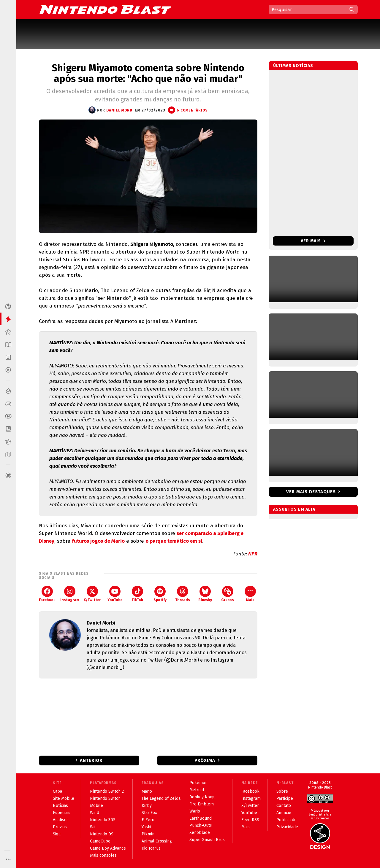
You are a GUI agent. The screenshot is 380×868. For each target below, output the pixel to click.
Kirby (147, 806)
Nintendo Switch (105, 798)
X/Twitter (92, 594)
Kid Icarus (151, 848)
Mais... (247, 827)
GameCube (100, 841)
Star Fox (149, 813)
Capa (57, 791)
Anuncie (284, 813)
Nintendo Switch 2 (107, 791)
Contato (284, 806)
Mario (147, 791)
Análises (61, 820)
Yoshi (146, 827)
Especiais (62, 813)
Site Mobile (64, 798)
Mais (250, 594)
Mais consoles (103, 855)
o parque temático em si (174, 541)
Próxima (205, 760)
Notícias (60, 806)
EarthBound (201, 818)
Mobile (96, 806)
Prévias (60, 827)
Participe (285, 798)
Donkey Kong (202, 797)
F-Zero (148, 820)
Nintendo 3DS (103, 820)
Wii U (95, 813)
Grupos (228, 594)
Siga (57, 834)
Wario (195, 811)
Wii (93, 827)
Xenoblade (200, 833)
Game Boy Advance (108, 848)
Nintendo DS (102, 834)
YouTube (115, 594)
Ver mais (313, 241)
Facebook (47, 594)
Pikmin (148, 834)
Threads (183, 594)
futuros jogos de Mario (98, 541)
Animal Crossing (157, 841)
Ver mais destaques (311, 492)
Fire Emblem (202, 804)
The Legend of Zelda (161, 798)
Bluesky (205, 594)
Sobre (282, 791)
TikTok (137, 594)
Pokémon (198, 783)
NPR (253, 554)
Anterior (91, 760)
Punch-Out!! (201, 825)
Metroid (197, 790)
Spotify (160, 594)
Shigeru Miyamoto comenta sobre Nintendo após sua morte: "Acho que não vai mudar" (148, 73)
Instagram (70, 594)
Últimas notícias (293, 66)
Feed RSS (250, 820)
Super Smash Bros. (208, 840)
